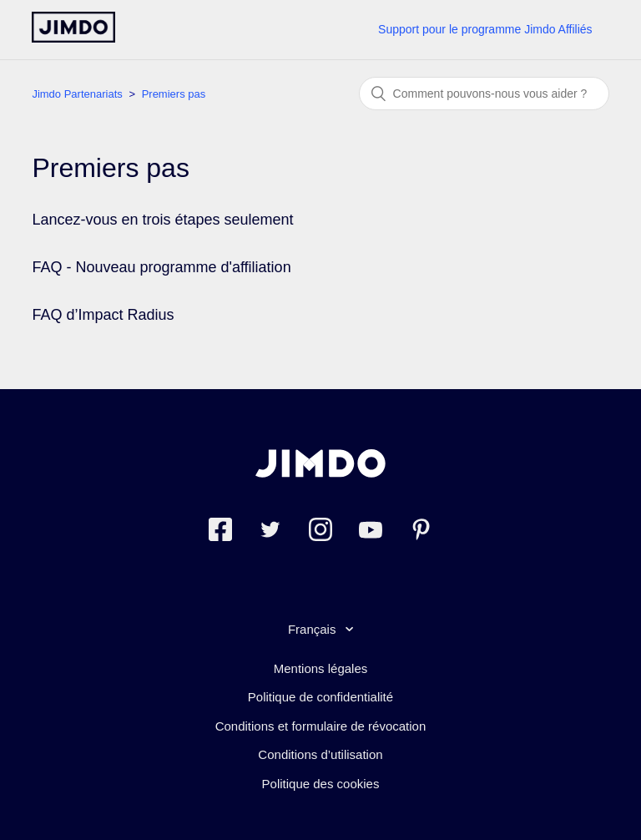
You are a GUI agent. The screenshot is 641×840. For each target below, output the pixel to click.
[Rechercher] (484, 94)
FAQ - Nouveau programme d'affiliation (161, 267)
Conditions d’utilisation (320, 754)
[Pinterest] (421, 532)
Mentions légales (321, 668)
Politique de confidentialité (320, 697)
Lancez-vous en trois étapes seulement (162, 220)
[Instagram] (320, 532)
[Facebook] (220, 532)
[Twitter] (270, 532)
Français (314, 629)
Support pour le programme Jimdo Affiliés (485, 29)
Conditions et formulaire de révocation (321, 726)
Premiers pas (174, 94)
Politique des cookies (321, 784)
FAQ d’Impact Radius (103, 315)
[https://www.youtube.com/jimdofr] (371, 532)
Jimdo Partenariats (77, 94)
